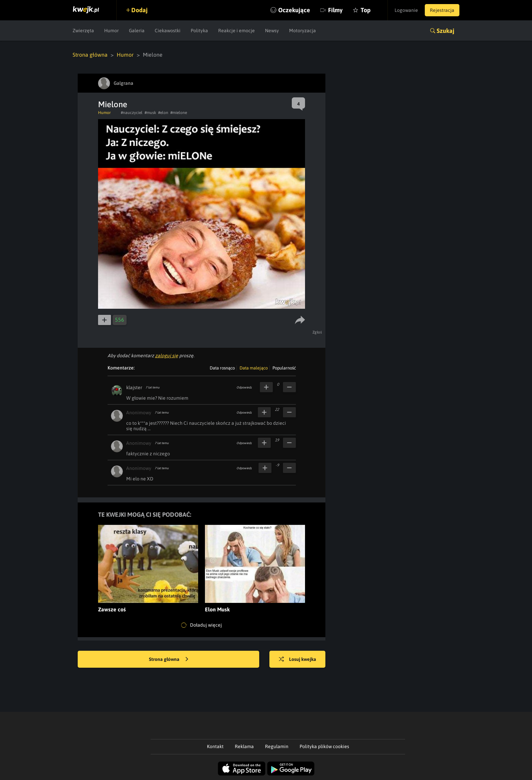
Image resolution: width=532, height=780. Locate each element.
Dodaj (139, 10)
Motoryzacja (302, 31)
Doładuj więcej (202, 625)
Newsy (272, 31)
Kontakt (215, 746)
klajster (134, 387)
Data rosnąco (222, 368)
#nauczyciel (132, 113)
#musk (150, 113)
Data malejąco (254, 368)
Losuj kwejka (298, 660)
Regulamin (277, 746)
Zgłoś (317, 332)
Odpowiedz (244, 387)
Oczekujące (294, 10)
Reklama (244, 746)
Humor (111, 31)
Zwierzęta (83, 31)
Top (366, 10)
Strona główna (90, 55)
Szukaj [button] (445, 31)
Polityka (199, 31)
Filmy (335, 10)
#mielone (179, 113)
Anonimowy (139, 413)
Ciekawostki (168, 31)
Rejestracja (442, 10)
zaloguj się (167, 356)
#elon (163, 113)
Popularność (284, 368)
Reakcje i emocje (236, 31)
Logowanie (406, 10)
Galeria (137, 31)
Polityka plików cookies (324, 746)
